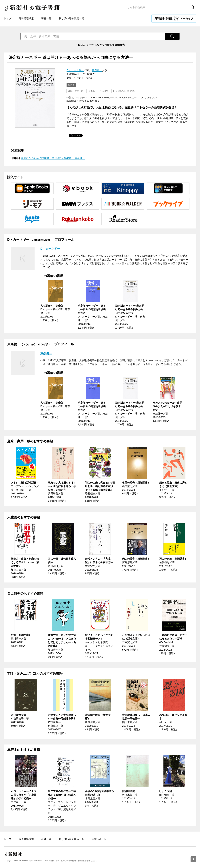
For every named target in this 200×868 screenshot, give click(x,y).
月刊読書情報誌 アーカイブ (174, 19)
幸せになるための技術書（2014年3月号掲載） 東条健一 (53, 158)
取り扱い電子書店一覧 (71, 18)
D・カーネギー (75, 70)
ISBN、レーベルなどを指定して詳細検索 (102, 45)
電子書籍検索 (26, 18)
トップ (7, 18)
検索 (193, 7)
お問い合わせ (99, 839)
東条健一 (97, 70)
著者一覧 (46, 18)
